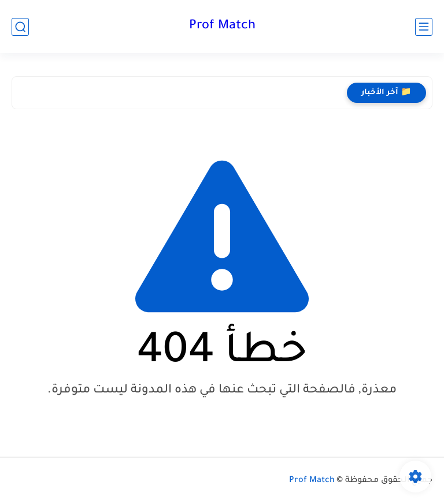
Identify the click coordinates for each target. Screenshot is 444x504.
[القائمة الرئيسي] (424, 27)
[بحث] (20, 27)
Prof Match (222, 27)
